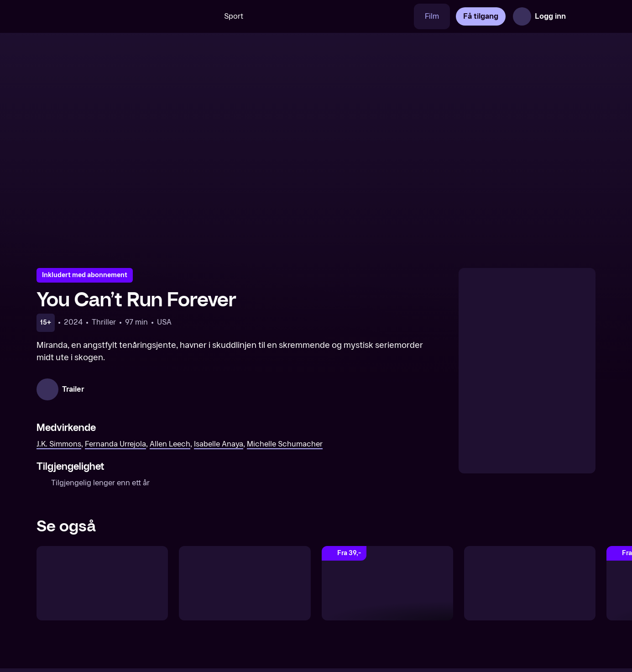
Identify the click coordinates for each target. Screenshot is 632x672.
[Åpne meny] (583, 16)
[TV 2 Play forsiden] (105, 16)
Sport (234, 16)
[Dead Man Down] (387, 583)
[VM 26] (334, 16)
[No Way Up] (245, 583)
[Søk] (200, 16)
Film (432, 16)
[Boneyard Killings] (530, 583)
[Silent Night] (102, 583)
